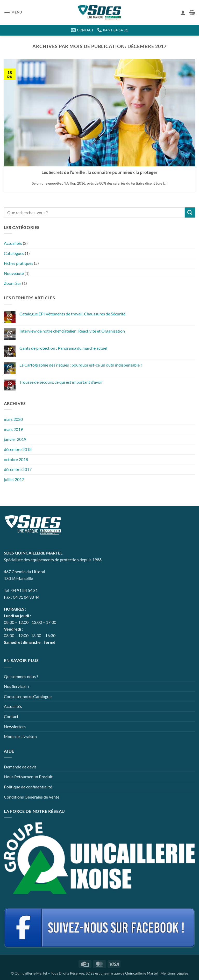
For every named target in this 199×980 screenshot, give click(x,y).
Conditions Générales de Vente (32, 797)
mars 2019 (13, 429)
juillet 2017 (14, 479)
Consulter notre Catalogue (28, 696)
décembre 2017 (18, 469)
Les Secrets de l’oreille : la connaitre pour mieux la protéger (99, 172)
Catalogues (14, 253)
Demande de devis (20, 767)
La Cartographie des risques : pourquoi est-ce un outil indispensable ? (81, 365)
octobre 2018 (16, 459)
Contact (11, 716)
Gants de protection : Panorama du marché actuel (63, 348)
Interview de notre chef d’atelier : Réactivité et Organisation (72, 331)
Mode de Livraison (20, 736)
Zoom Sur (13, 283)
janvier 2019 (15, 439)
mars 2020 (13, 419)
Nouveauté (14, 273)
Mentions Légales (174, 973)
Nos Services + (17, 686)
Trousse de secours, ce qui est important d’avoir (61, 382)
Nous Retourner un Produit (28, 777)
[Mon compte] (183, 12)
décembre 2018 (18, 449)
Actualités (13, 243)
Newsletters (15, 726)
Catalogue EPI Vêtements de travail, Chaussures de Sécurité (72, 314)
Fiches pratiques (19, 263)
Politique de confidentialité (28, 787)
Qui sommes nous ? (21, 676)
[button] (13, 12)
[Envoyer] (190, 212)
